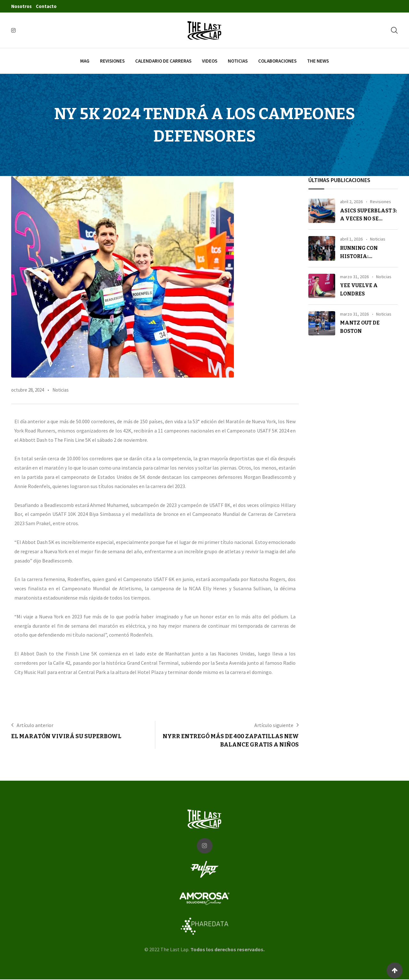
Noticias (238, 61)
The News (318, 61)
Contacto (46, 6)
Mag (85, 61)
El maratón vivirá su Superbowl (66, 736)
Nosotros (21, 6)
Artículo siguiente (274, 725)
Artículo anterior (35, 725)
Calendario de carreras (163, 61)
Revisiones (112, 61)
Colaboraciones (277, 61)
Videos (210, 61)
